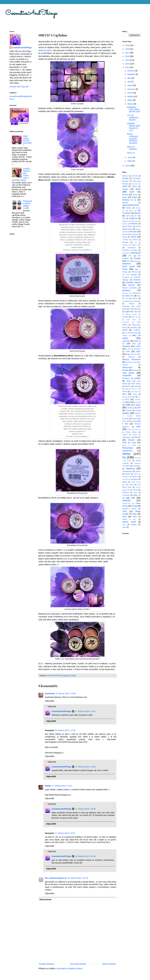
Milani (129, 381)
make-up (131, 357)
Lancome (126, 341)
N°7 (136, 389)
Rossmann (128, 448)
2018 (128, 49)
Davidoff (125, 253)
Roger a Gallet (129, 445)
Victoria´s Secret (129, 509)
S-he (129, 461)
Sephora (130, 469)
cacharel (134, 234)
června (131, 93)
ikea (139, 309)
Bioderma (133, 218)
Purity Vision (131, 432)
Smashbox (126, 477)
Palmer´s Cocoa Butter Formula (131, 416)
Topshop (126, 492)
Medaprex (126, 378)
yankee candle (129, 522)
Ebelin (136, 261)
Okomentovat (45, 899)
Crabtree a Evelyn (130, 250)
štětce (125, 482)
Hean (139, 301)
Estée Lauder (129, 266)
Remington (126, 437)
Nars (124, 394)
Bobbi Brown (127, 226)
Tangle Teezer (136, 482)
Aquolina (135, 184)
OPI (139, 408)
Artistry (125, 189)
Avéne (135, 195)
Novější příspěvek (47, 964)
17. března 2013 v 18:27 (65, 833)
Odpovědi (52, 706)
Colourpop (131, 248)
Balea (135, 197)
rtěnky (126, 454)
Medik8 (137, 378)
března (131, 104)
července (132, 89)
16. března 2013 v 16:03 (66, 693)
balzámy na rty (129, 200)
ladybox (125, 336)
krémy (125, 330)
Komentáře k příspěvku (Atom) (69, 969)
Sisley (128, 474)
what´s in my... (129, 519)
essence (127, 264)
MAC (138, 351)
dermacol (136, 253)
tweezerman (126, 503)
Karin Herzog (136, 317)
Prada (129, 429)
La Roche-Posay (131, 333)
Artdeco (135, 186)
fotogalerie (126, 277)
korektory (134, 328)
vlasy (134, 514)
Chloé (132, 309)
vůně (124, 517)
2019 (128, 45)
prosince (131, 71)
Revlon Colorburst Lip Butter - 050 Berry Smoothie (133, 139)
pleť (139, 427)
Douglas (137, 258)
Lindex (129, 349)
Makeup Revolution (131, 359)
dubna (130, 100)
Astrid (132, 192)
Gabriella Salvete (133, 282)
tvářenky (127, 501)
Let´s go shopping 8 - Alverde (133, 118)
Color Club (136, 245)
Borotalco (129, 229)
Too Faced (134, 490)
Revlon (138, 437)
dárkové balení (45, 50)
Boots (138, 226)
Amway (125, 178)
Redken (125, 435)
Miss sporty (136, 384)
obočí (136, 402)
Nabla (125, 392)
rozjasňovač (127, 451)
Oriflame (129, 411)
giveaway (126, 290)
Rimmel (131, 440)
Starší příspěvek (109, 964)
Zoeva (134, 525)
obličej (127, 402)
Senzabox (137, 466)
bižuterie (134, 224)
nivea (135, 394)
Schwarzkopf (127, 471)
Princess (138, 429)
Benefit (138, 213)
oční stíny (136, 405)
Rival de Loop (129, 443)
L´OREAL (137, 330)
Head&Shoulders (128, 301)
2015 (128, 60)
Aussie (125, 195)
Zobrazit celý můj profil (19, 87)
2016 (128, 56)
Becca (131, 211)
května (130, 96)
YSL (124, 525)
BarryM (125, 203)
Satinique (137, 463)
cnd (136, 242)
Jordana (125, 317)
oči (124, 405)
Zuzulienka (50, 693)
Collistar (125, 245)
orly (136, 411)
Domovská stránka (78, 964)
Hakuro (135, 298)
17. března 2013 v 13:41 (85, 711)
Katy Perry (131, 320)
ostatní (126, 413)
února (130, 157)
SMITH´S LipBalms (132, 148)
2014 (128, 64)
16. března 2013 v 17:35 (65, 730)
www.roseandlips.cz (85, 250)
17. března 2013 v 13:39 (85, 809)
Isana (136, 312)
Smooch (125, 479)
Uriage (135, 506)
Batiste (129, 208)
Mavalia (135, 370)
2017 (128, 53)
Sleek (136, 474)
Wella (135, 517)
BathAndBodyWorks (131, 205)
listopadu (131, 74)
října (130, 78)
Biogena (125, 221)
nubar (133, 397)
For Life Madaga (130, 275)
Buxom (125, 234)
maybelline (127, 376)
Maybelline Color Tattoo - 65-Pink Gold (134, 109)
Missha (128, 386)
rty (124, 457)
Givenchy (125, 293)
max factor (128, 373)
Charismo (126, 306)
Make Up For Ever (133, 354)
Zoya (124, 527)
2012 (128, 166)
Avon (124, 197)
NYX (127, 399)
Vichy (125, 511)
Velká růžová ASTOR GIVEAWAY (27, 141)
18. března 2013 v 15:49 (85, 856)
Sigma (138, 471)
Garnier (131, 285)
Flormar (134, 272)
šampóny (134, 479)
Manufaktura (129, 362)
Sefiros (127, 466)
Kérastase (126, 322)
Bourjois (133, 232)
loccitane (137, 349)
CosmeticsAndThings (31, 13)
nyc (139, 397)
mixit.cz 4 (131, 153)
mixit (136, 386)
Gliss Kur (129, 296)
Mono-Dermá (127, 389)
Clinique (125, 242)
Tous (135, 492)
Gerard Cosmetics (130, 288)
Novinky (125, 397)
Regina (135, 435)
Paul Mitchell (127, 421)
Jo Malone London (130, 314)
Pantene (135, 419)
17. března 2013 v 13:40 (85, 767)
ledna (130, 161)
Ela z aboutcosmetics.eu (56, 878)
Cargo (125, 237)
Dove (128, 261)
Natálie (48, 786)
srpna (130, 85)
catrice (133, 237)
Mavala (125, 370)
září (129, 82)
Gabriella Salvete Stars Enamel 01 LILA (134, 127)
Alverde (135, 176)
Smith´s (135, 477)
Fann (125, 269)
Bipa (133, 221)
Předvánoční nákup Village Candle (27, 205)
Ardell (125, 186)
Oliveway (130, 408)
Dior (130, 256)
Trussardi (126, 495)
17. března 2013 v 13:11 (62, 786)
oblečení (138, 400)
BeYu (128, 216)
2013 (128, 67)
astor (138, 189)
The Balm (129, 485)
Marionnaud (127, 367)
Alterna (125, 176)
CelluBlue (126, 240)
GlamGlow (137, 293)
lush (128, 351)
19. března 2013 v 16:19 (78, 878)
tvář (133, 498)
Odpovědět (50, 701)
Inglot (127, 311)
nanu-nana (134, 392)
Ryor (136, 458)
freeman (137, 280)
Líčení (138, 346)
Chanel (131, 304)
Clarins (135, 240)
